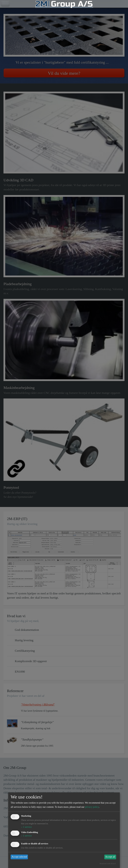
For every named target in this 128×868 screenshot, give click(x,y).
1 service (26, 827)
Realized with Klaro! (108, 863)
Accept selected (19, 857)
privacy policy (92, 807)
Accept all (110, 857)
